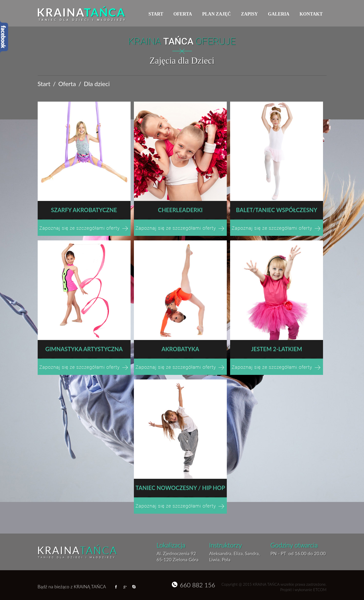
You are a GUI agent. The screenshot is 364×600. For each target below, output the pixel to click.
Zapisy (249, 14)
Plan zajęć (216, 14)
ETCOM (320, 590)
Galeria (279, 14)
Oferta (183, 14)
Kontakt (311, 14)
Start (156, 14)
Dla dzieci (97, 84)
